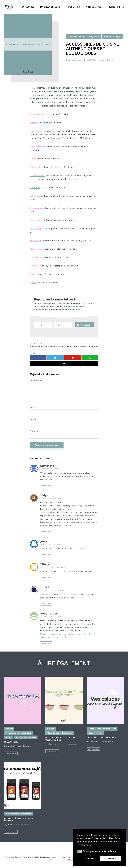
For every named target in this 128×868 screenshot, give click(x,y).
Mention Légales (47, 857)
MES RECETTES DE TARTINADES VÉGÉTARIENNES (60, 739)
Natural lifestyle (112, 37)
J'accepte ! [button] (111, 859)
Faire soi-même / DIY (107, 729)
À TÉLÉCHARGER (94, 7)
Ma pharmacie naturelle (26, 737)
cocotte (62, 346)
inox (76, 346)
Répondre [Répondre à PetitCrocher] (46, 643)
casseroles (51, 346)
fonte (70, 346)
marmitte (85, 346)
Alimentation (37, 346)
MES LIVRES (74, 7)
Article (9, 737)
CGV (57, 857)
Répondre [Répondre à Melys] (46, 531)
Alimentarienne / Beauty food (84, 37)
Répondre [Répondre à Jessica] (46, 554)
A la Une (9, 729)
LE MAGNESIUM (11, 742)
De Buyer (35, 187)
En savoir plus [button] (84, 845)
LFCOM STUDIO (72, 860)
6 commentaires (73, 60)
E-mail (34, 419)
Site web (34, 431)
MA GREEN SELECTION (51, 7)
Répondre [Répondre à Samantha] (46, 485)
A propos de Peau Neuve (70, 857)
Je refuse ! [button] (88, 859)
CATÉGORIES (28, 7)
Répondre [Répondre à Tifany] (46, 577)
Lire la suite (11, 753)
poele (94, 346)
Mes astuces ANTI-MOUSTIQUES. (103, 738)
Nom (33, 407)
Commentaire (36, 380)
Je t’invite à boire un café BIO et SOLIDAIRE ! (21, 820)
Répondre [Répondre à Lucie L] (46, 604)
